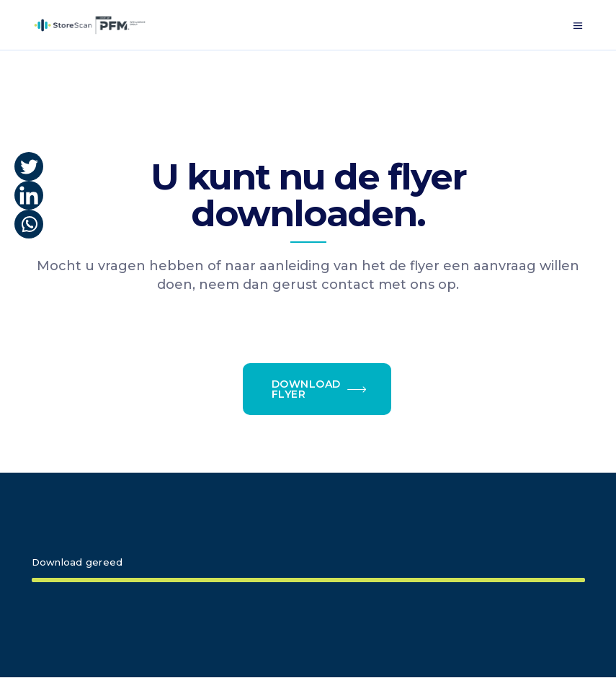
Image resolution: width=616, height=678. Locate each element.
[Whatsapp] (29, 224)
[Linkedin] (29, 195)
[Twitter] (29, 166)
